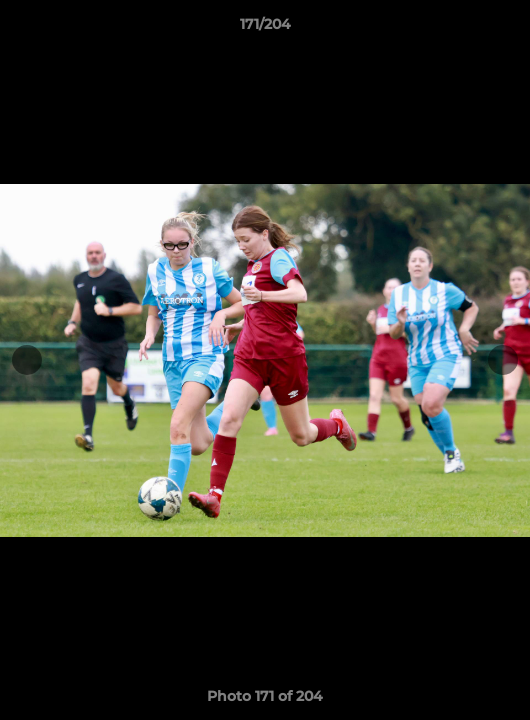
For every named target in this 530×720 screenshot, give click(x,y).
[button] (506, 29)
